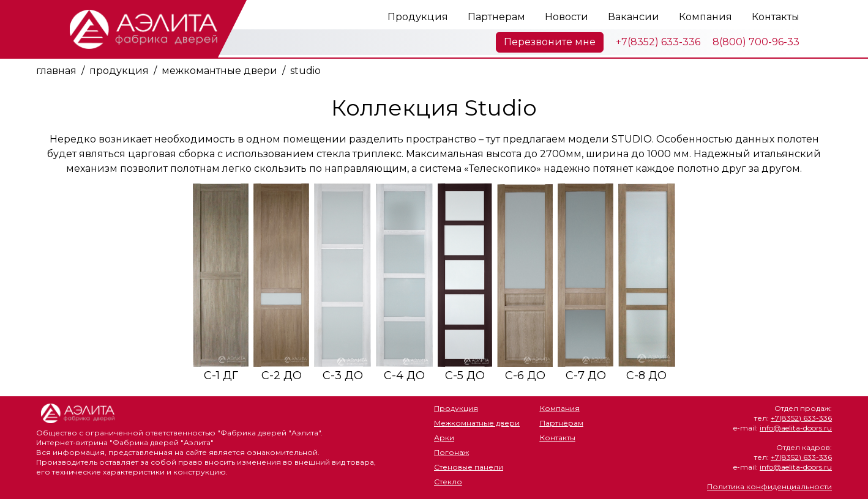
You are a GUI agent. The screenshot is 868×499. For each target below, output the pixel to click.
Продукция (418, 17)
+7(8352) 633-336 (658, 42)
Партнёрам (562, 423)
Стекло (448, 482)
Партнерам (496, 17)
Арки (444, 438)
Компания (705, 17)
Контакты (776, 17)
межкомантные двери (219, 71)
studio (305, 71)
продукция (119, 71)
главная (56, 71)
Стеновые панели (469, 467)
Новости (567, 17)
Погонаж (451, 452)
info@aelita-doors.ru (796, 428)
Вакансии (634, 17)
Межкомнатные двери (477, 423)
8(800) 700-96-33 (756, 42)
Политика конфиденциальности (769, 486)
